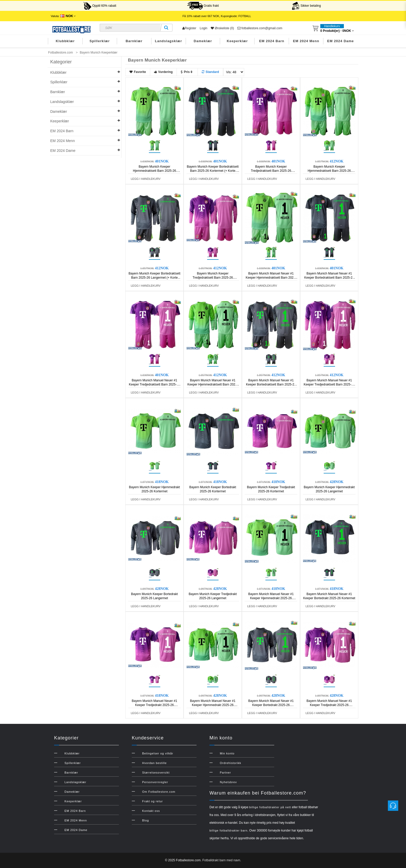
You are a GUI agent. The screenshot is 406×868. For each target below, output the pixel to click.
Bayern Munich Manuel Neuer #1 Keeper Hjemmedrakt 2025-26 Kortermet (271, 598)
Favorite (138, 72)
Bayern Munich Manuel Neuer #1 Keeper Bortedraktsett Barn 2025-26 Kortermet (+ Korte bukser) (329, 278)
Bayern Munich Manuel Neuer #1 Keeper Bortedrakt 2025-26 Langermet (271, 705)
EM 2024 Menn (306, 41)
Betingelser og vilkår (158, 753)
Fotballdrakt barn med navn (221, 860)
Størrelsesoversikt (156, 773)
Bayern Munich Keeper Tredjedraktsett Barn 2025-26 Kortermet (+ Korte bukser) (271, 171)
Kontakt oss (151, 811)
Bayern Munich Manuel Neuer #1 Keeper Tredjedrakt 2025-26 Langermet (329, 705)
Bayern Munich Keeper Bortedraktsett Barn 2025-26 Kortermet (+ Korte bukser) (213, 171)
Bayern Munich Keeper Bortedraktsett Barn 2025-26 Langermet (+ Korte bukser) (154, 278)
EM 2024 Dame (341, 41)
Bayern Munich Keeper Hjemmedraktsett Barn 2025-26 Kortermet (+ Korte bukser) (154, 171)
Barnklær (134, 41)
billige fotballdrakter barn (229, 830)
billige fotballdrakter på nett (270, 807)
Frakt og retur (153, 801)
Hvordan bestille (154, 763)
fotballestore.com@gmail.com (260, 28)
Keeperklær (237, 41)
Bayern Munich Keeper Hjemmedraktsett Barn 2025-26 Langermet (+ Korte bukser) (329, 171)
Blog (146, 820)
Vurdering (163, 72)
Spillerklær (100, 41)
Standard (210, 72)
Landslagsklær (168, 41)
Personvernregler (155, 782)
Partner (225, 773)
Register (189, 28)
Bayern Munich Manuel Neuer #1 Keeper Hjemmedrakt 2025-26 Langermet (213, 705)
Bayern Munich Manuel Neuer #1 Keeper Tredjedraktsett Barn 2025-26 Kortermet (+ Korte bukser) (154, 384)
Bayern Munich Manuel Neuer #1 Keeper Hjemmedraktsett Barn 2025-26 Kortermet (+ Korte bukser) (271, 278)
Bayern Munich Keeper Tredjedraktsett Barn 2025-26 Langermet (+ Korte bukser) (213, 278)
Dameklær (203, 41)
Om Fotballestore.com (159, 792)
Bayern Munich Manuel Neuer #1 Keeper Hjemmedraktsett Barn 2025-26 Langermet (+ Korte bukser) (213, 384)
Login (203, 28)
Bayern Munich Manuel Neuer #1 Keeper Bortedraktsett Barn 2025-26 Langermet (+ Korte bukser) (271, 384)
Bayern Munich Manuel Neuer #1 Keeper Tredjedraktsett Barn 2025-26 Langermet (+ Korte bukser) (329, 384)
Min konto (227, 753)
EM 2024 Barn (272, 41)
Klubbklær (65, 41)
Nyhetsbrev (228, 782)
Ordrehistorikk (230, 763)
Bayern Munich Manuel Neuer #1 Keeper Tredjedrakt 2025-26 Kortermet (154, 705)
